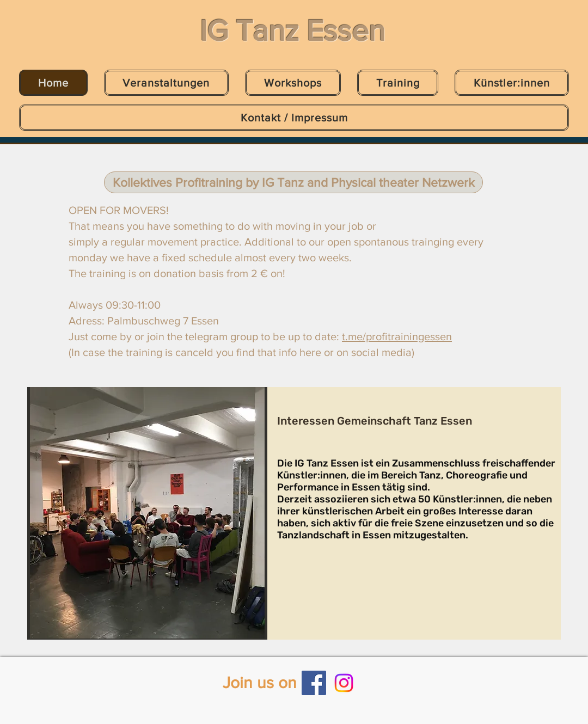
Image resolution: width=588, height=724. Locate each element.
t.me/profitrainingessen (397, 336)
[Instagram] (344, 683)
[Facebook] (314, 683)
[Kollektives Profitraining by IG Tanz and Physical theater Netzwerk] (293, 182)
